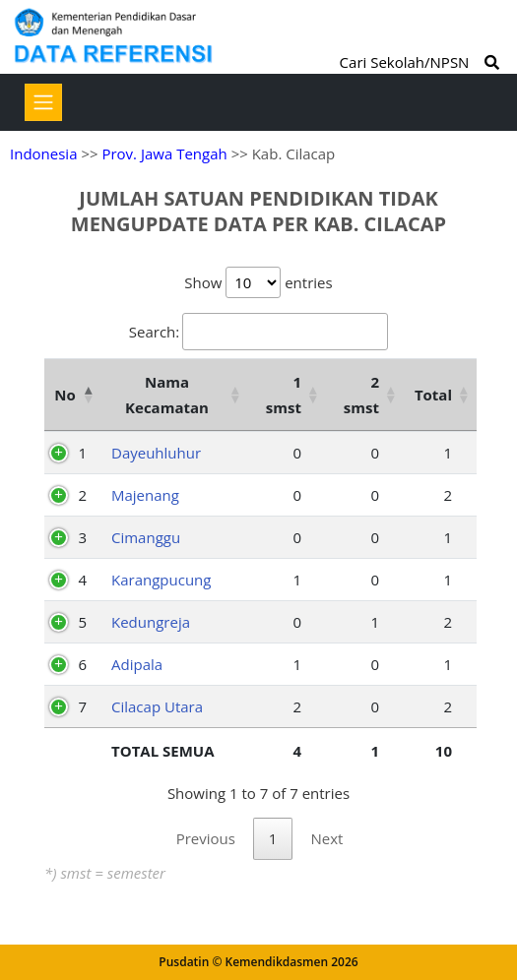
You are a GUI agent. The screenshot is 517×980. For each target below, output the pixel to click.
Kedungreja (151, 622)
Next (326, 838)
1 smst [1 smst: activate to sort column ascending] (284, 395)
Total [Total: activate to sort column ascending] (433, 395)
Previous (206, 838)
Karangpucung (161, 580)
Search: (258, 332)
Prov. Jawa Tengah (164, 153)
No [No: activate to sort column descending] (65, 395)
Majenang (145, 495)
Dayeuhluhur (156, 453)
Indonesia (43, 153)
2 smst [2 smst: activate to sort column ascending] (361, 395)
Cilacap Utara (157, 706)
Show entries (258, 282)
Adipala (137, 664)
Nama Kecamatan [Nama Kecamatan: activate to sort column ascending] (167, 395)
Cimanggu (146, 537)
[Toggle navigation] (43, 102)
